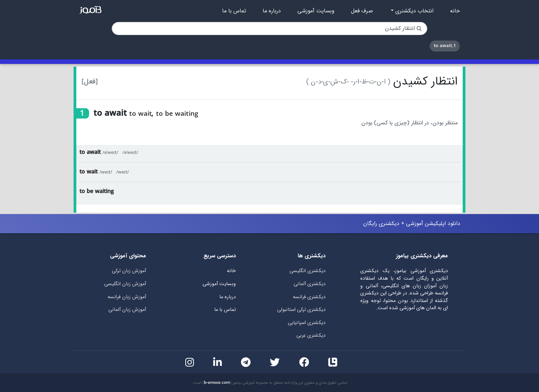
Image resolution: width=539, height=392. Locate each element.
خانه (455, 11)
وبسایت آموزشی (316, 11)
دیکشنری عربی (311, 335)
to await (90, 152)
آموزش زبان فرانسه (127, 297)
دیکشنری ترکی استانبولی (301, 310)
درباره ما (272, 11)
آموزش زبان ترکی (129, 271)
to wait (89, 172)
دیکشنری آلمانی (310, 284)
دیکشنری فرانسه (309, 297)
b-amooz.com (217, 383)
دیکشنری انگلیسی (307, 271)
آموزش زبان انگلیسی (125, 284)
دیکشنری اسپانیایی (307, 323)
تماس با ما (234, 11)
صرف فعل (362, 11)
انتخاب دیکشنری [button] (414, 11)
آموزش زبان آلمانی (127, 310)
